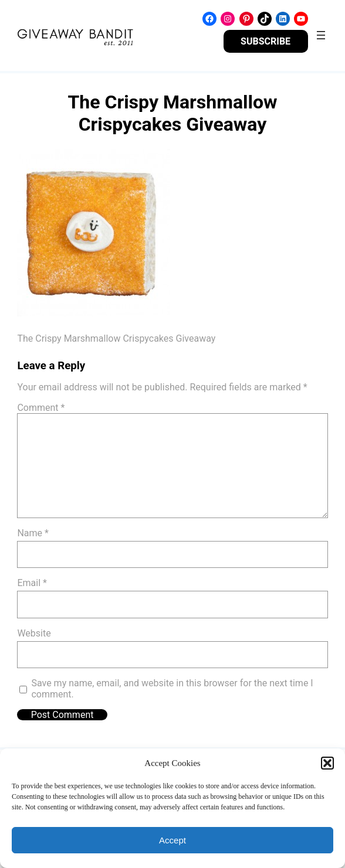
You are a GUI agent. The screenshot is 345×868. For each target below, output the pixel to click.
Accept (172, 840)
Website (34, 633)
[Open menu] (321, 35)
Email (32, 583)
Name (33, 533)
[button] (327, 763)
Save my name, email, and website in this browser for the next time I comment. (172, 689)
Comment (41, 408)
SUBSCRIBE (265, 41)
